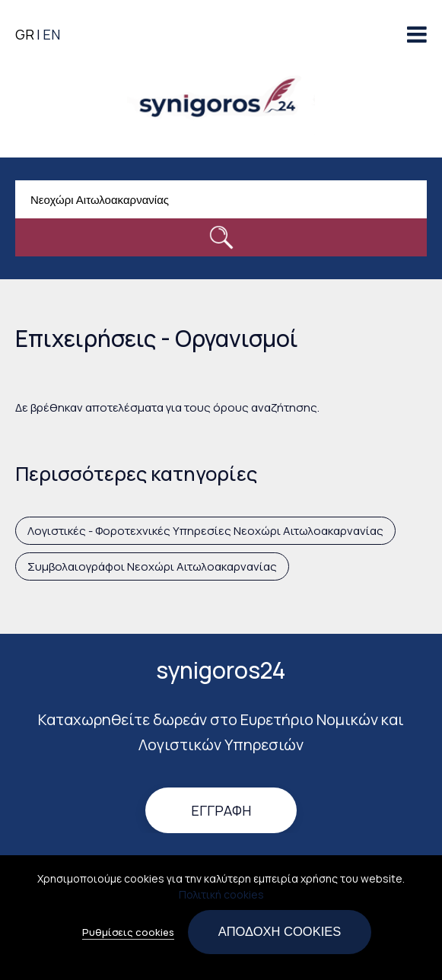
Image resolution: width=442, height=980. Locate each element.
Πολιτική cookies (221, 900)
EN (51, 34)
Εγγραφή (221, 811)
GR (25, 34)
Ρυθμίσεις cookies (128, 937)
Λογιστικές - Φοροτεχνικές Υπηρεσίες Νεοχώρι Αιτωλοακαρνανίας (205, 531)
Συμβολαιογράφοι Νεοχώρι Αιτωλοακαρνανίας (152, 566)
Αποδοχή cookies (280, 937)
